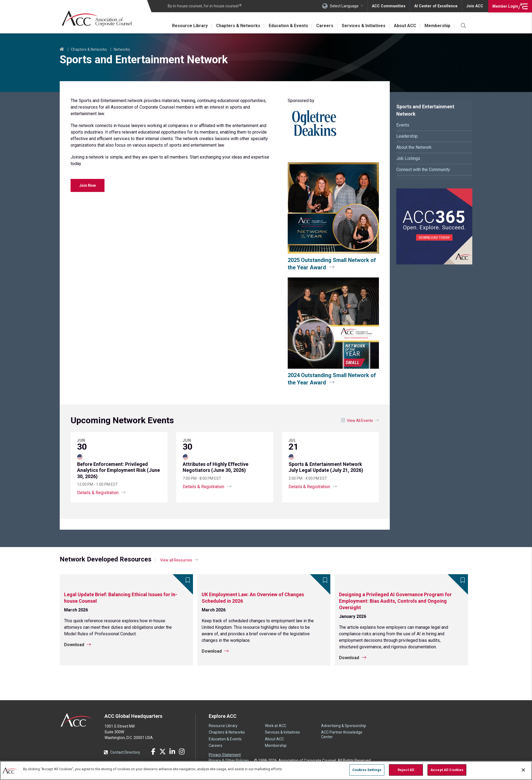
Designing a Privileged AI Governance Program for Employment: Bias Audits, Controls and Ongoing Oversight (395, 601)
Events (403, 125)
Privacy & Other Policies (229, 760)
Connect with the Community (423, 170)
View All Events (360, 421)
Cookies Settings (367, 770)
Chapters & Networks (236, 26)
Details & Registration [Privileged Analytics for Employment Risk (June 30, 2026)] (98, 493)
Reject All (406, 770)
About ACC (404, 26)
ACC (77, 720)
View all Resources (176, 560)
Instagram (182, 751)
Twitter (163, 751)
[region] (266, 770)
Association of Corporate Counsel (97, 19)
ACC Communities (391, 6)
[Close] (523, 770)
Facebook (153, 751)
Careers (324, 26)
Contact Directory (125, 752)
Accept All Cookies (447, 770)
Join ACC (475, 6)
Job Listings (408, 158)
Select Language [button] (346, 6)
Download (74, 645)
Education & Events (287, 26)
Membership (437, 26)
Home (62, 49)
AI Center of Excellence (437, 6)
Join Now (88, 185)
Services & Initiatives (363, 26)
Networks (122, 49)
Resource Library (188, 26)
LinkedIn (172, 751)
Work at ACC (276, 726)
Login (505, 6)
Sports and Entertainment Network (425, 110)
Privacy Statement (225, 755)
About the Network (414, 147)
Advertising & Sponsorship (344, 726)
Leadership (407, 136)
